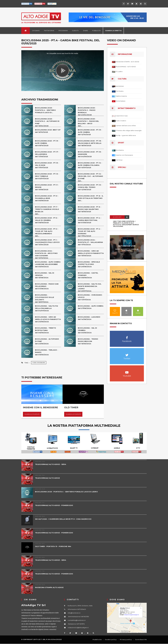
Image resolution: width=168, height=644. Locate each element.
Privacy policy (126, 640)
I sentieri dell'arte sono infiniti (126, 126)
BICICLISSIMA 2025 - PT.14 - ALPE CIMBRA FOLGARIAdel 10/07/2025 (90, 165)
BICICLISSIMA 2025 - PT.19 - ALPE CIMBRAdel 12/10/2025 (90, 132)
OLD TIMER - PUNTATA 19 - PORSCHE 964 (53, 546)
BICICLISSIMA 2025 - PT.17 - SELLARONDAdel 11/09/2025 (47, 154)
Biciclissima (120, 150)
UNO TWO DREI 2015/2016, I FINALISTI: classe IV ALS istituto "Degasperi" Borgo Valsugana (126, 224)
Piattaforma (49, 31)
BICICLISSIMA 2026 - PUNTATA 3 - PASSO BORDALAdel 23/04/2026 (87, 111)
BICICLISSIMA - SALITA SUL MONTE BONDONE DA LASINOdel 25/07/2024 (90, 287)
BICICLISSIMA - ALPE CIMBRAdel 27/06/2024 (91, 307)
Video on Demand (39, 363)
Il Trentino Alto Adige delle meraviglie (129, 130)
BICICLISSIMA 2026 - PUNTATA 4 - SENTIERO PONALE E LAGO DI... (45, 110)
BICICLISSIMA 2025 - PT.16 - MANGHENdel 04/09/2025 (90, 154)
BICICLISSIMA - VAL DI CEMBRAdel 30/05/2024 (87, 330)
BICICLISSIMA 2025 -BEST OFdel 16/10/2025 (48, 131)
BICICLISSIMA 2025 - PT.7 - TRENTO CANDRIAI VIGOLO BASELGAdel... (47, 210)
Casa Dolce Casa (122, 116)
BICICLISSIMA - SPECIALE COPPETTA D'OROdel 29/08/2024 (89, 264)
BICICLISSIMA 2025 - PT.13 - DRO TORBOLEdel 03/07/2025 (47, 176)
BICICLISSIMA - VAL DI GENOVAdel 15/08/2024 (45, 275)
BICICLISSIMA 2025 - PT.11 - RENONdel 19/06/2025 (47, 187)
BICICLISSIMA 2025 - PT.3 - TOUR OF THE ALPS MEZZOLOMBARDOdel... (47, 232)
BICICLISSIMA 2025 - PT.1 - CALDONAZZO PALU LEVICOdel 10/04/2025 (47, 242)
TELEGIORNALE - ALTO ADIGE (126, 67)
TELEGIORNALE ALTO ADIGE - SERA (51, 464)
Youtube (127, 371)
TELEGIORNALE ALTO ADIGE (47, 478)
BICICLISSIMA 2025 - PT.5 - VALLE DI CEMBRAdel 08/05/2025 (47, 220)
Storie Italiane (121, 101)
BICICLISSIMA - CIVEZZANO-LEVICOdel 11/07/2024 (90, 297)
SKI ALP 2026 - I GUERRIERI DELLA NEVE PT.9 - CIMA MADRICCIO (63, 519)
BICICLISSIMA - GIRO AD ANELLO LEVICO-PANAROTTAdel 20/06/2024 (48, 319)
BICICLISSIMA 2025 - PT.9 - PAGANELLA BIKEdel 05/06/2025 (47, 198)
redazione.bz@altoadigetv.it (78, 628)
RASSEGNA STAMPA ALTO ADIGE (49, 587)
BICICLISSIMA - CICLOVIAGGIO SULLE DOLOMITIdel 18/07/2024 (45, 298)
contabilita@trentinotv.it (77, 620)
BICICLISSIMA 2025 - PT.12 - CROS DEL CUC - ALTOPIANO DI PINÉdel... (90, 177)
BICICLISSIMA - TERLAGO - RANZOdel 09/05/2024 (47, 352)
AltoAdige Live (127, 246)
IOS (126, 310)
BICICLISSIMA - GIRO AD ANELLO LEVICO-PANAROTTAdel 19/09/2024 (91, 253)
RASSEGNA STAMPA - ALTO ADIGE (127, 62)
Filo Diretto (120, 91)
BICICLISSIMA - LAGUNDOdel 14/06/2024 (89, 318)
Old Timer (119, 160)
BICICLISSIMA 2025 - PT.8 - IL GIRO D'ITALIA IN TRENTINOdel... (91, 198)
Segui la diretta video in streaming (127, 250)
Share (85, 31)
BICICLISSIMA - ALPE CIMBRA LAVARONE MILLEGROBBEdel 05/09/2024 (48, 264)
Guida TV (75, 31)
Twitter (127, 354)
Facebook (127, 337)
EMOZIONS (120, 86)
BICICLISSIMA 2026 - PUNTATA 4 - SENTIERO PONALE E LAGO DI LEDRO (66, 492)
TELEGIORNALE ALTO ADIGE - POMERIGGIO (54, 505)
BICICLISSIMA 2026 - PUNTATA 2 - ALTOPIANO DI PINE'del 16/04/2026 (47, 122)
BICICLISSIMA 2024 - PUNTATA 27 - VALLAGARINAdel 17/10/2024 (90, 242)
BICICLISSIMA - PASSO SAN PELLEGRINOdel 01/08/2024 (47, 286)
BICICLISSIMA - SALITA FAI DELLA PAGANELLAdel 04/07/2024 (47, 308)
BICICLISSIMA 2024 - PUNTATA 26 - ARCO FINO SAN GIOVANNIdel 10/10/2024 (46, 254)
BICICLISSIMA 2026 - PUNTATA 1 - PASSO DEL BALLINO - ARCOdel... (88, 122)
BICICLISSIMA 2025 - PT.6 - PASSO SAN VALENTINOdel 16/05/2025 (90, 209)
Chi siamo (36, 31)
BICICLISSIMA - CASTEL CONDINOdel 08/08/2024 (88, 275)
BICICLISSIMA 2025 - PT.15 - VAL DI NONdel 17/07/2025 (47, 165)
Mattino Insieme (121, 96)
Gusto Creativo (121, 121)
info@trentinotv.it (74, 613)
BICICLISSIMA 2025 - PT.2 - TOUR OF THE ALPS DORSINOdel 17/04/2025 (90, 232)
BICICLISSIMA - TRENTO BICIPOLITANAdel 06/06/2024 (45, 330)
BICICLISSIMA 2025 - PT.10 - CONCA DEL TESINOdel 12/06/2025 (90, 187)
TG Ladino (119, 71)
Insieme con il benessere (124, 155)
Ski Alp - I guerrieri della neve (126, 135)
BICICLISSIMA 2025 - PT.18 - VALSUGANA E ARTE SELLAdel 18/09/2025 (90, 143)
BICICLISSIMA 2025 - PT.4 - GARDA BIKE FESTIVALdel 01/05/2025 (90, 220)
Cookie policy (111, 640)
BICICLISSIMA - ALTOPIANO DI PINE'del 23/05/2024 (47, 341)
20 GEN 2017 (117, 217)
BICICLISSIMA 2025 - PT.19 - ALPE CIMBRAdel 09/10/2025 (47, 143)
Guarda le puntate (32, 414)
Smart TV (115, 310)
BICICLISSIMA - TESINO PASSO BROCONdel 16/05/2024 (88, 341)
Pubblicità (96, 31)
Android (138, 310)
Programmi (63, 31)
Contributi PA (141, 640)
